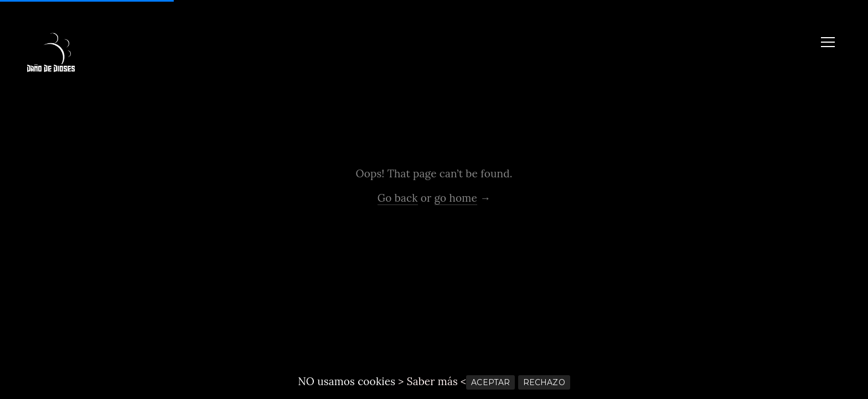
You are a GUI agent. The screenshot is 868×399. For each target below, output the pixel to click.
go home (456, 198)
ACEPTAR (490, 382)
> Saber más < (432, 381)
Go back (398, 198)
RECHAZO (544, 382)
